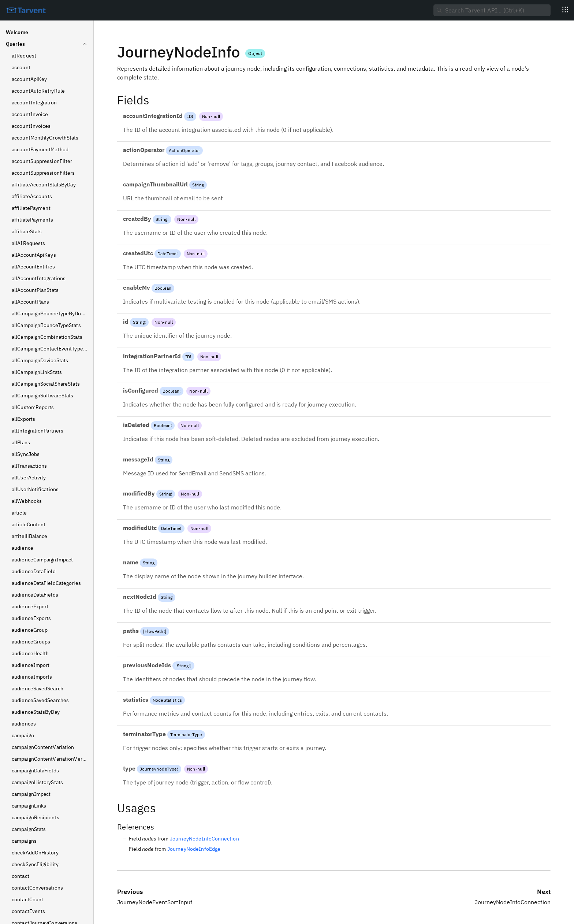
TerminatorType (186, 734)
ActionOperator (184, 150)
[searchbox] (492, 10)
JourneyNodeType (158, 769)
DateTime (167, 254)
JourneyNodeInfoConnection (204, 839)
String (198, 185)
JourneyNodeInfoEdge (194, 849)
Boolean (163, 288)
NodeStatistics (167, 700)
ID (189, 116)
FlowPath (154, 631)
